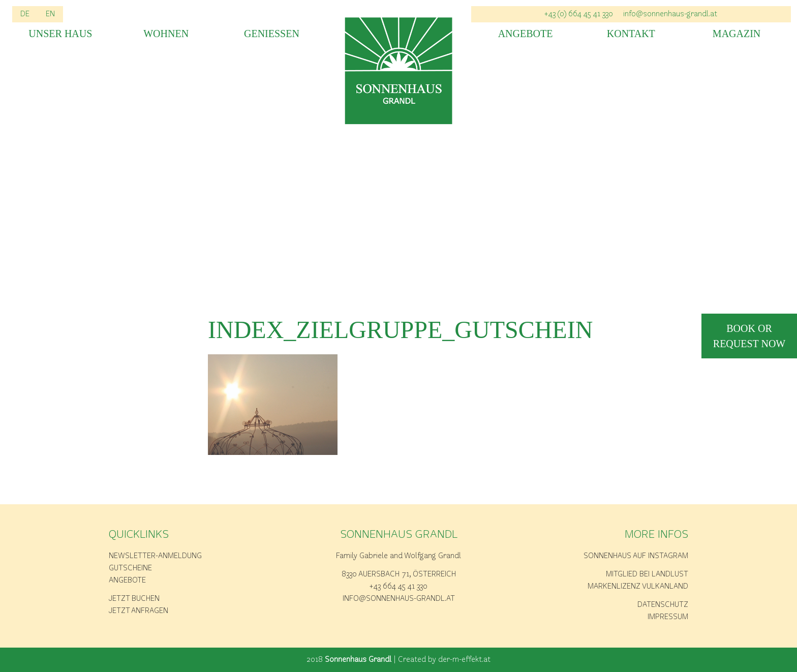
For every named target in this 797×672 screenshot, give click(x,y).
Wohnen (166, 34)
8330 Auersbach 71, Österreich (399, 574)
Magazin (737, 34)
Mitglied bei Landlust (647, 574)
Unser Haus (60, 34)
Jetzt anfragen (139, 611)
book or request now (749, 336)
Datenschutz (663, 605)
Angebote (526, 34)
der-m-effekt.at (464, 660)
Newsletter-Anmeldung (155, 556)
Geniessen (272, 34)
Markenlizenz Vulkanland (638, 587)
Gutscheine (130, 568)
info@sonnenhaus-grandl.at (399, 599)
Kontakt (631, 34)
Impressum (668, 617)
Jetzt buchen (134, 599)
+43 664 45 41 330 (398, 587)
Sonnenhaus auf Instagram (636, 556)
